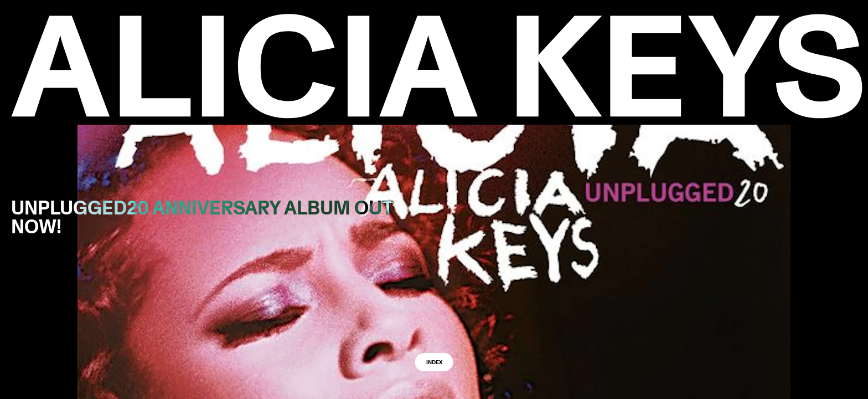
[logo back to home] (437, 66)
